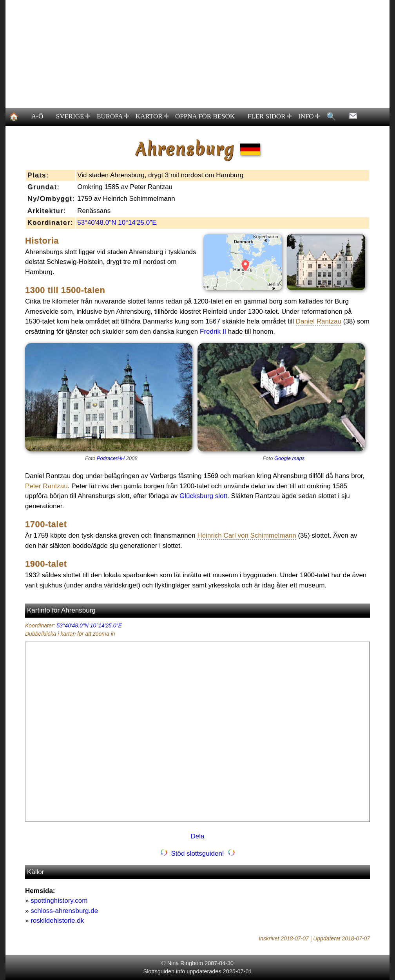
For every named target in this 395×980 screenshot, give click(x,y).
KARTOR (152, 116)
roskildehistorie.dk (57, 921)
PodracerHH (111, 458)
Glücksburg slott (203, 496)
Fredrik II (213, 332)
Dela (198, 836)
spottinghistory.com (59, 901)
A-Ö (37, 116)
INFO (309, 116)
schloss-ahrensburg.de (64, 911)
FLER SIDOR (269, 116)
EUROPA (113, 116)
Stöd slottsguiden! (197, 854)
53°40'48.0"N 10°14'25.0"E (117, 223)
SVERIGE (73, 116)
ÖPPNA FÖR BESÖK (205, 116)
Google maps (289, 458)
